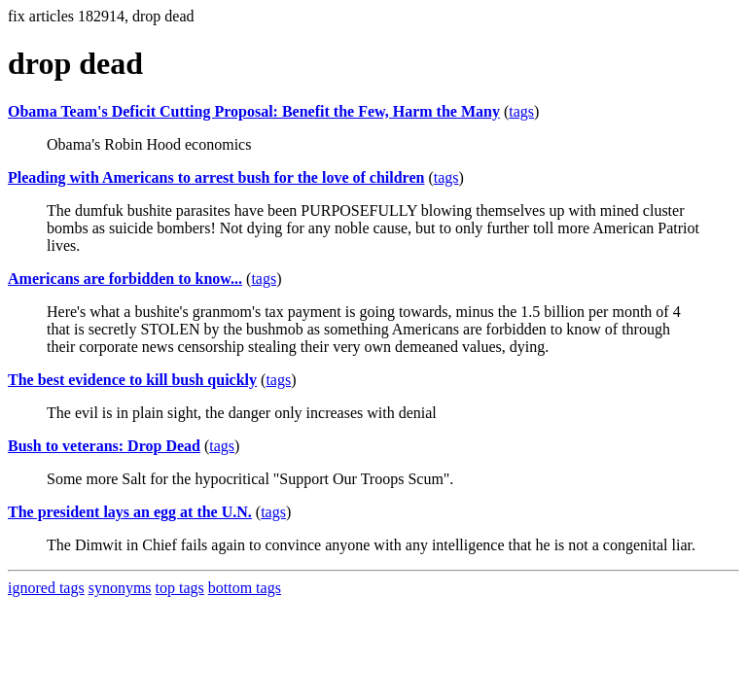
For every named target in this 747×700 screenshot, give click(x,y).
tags (521, 111)
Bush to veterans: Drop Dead (104, 446)
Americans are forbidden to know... (125, 279)
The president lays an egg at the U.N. (130, 512)
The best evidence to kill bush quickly (132, 380)
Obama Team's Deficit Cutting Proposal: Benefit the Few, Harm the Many (254, 111)
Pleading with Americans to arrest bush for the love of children (216, 177)
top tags (180, 588)
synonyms (120, 588)
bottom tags (245, 588)
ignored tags (46, 588)
